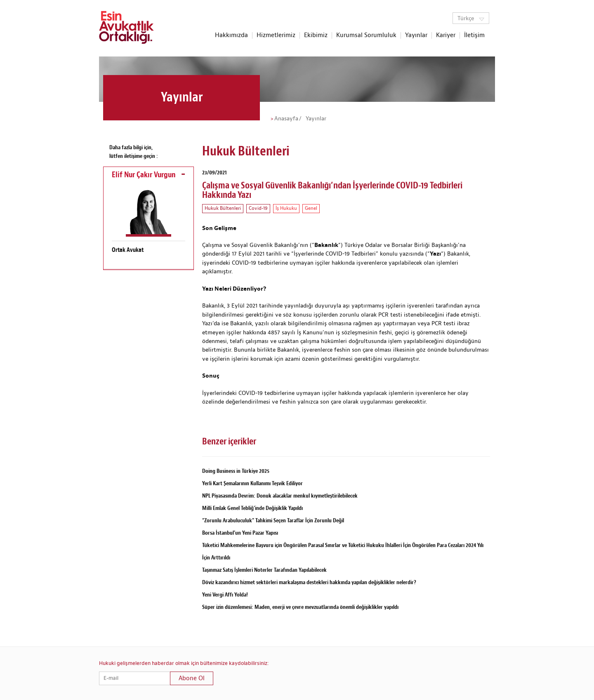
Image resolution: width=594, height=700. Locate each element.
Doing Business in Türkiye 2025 (236, 471)
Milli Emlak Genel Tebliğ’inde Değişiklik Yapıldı (252, 508)
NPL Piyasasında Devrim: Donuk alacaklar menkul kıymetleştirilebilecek (280, 496)
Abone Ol (192, 678)
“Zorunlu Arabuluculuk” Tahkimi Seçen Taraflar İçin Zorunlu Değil (273, 520)
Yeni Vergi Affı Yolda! (225, 595)
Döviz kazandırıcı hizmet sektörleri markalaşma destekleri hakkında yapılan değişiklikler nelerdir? (309, 582)
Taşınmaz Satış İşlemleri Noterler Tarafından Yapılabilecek (264, 570)
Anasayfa (286, 119)
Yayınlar (416, 35)
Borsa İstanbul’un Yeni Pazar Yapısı (240, 533)
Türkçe (471, 19)
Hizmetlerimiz (276, 35)
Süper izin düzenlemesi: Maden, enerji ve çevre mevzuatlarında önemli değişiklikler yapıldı (300, 607)
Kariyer (446, 35)
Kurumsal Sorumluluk (366, 35)
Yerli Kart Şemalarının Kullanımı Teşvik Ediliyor (252, 483)
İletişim (474, 35)
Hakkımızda (231, 35)
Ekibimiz (316, 35)
